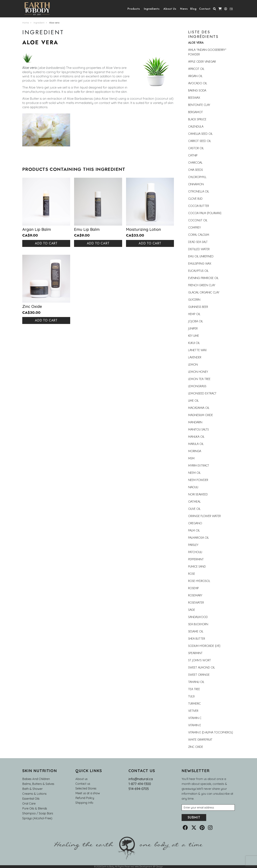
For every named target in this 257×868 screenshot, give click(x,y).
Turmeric (194, 704)
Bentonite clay (199, 105)
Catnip (193, 155)
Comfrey (194, 228)
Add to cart (46, 243)
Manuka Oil (196, 437)
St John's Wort (200, 660)
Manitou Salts (198, 429)
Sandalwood (198, 617)
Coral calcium (199, 235)
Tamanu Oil (196, 682)
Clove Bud (195, 199)
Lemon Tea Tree (199, 379)
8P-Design (158, 867)
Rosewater (196, 603)
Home (26, 23)
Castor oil (196, 148)
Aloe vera (54, 23)
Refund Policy (85, 798)
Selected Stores (86, 788)
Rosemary (195, 595)
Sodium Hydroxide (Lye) (204, 646)
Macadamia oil (199, 408)
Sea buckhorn (198, 624)
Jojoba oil (196, 321)
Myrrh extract (199, 466)
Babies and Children (36, 779)
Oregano (195, 523)
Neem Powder (198, 480)
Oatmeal (194, 502)
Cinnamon (196, 184)
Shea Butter (197, 639)
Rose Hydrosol (199, 581)
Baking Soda (197, 90)
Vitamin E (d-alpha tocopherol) (211, 732)
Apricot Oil (196, 69)
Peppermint (196, 559)
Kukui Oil (194, 343)
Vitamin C (195, 718)
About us (81, 779)
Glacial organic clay (204, 292)
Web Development (143, 867)
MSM (191, 458)
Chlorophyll (197, 177)
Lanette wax (197, 350)
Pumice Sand (197, 567)
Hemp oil (194, 314)
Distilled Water (199, 249)
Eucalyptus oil (198, 271)
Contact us (83, 784)
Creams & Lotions (34, 794)
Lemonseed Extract (202, 393)
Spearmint (195, 653)
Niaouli (193, 487)
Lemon (193, 365)
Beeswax (194, 98)
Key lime (194, 336)
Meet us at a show (88, 793)
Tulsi (191, 696)
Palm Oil (194, 530)
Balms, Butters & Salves (38, 784)
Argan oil (195, 76)
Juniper (193, 329)
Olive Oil (194, 509)
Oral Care (29, 803)
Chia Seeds (196, 170)
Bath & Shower (32, 789)
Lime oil (193, 401)
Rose (192, 574)
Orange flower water (204, 516)
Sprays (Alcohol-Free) (37, 818)
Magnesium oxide (201, 415)
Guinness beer (198, 307)
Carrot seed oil (200, 141)
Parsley (193, 545)
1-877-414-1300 (140, 784)
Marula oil (196, 444)
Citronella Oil (199, 191)
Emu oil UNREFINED (201, 256)
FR (231, 9)
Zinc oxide (196, 747)
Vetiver (193, 711)
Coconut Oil (198, 220)
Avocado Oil (198, 83)
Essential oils (31, 799)
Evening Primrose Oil (203, 278)
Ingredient (39, 23)
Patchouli (195, 552)
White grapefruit (200, 740)
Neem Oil (194, 473)
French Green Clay (202, 285)
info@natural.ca (141, 779)
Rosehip (193, 588)
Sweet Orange (199, 675)
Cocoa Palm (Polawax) (205, 213)
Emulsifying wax (200, 264)
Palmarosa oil (198, 538)
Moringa (195, 451)
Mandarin (195, 422)
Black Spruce (197, 119)
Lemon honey (198, 372)
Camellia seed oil (200, 134)
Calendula (196, 127)
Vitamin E (195, 725)
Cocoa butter (199, 206)
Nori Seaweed (198, 494)
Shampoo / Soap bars (38, 813)
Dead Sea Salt (198, 242)
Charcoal (195, 163)
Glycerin (194, 300)
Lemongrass (197, 386)
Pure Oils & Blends (35, 808)
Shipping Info (84, 803)
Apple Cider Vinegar (202, 62)
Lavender (195, 357)
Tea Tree (194, 689)
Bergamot (196, 112)
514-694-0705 (139, 789)
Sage (192, 610)
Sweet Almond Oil (202, 668)
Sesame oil (196, 631)
